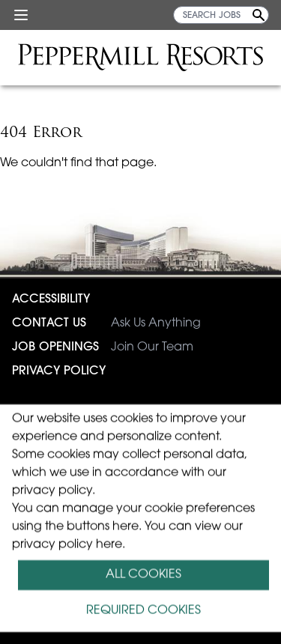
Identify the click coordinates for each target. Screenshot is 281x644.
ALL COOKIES (143, 575)
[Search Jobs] (259, 15)
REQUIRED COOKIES (143, 611)
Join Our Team (103, 347)
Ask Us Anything (106, 323)
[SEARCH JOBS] (221, 15)
